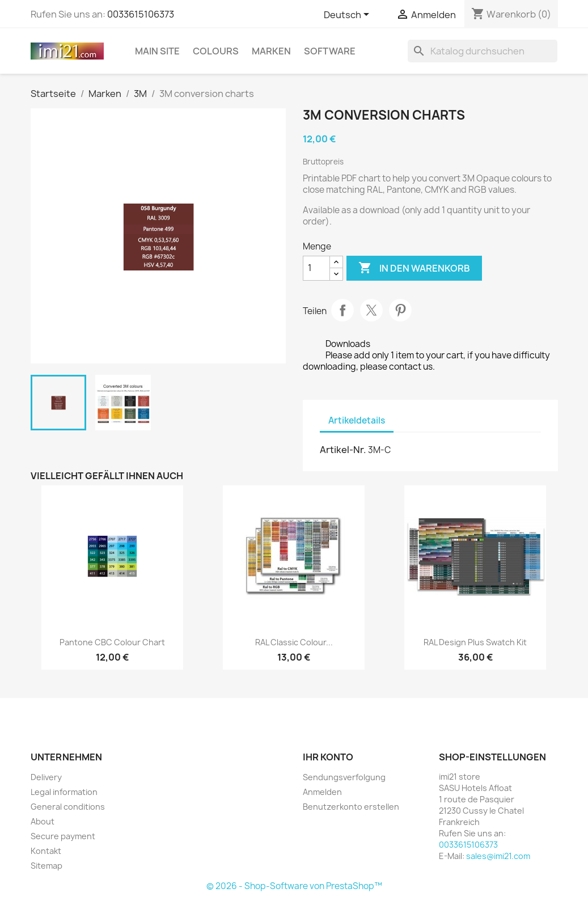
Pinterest (400, 310)
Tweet (371, 310)
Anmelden (322, 792)
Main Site (157, 51)
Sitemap (46, 866)
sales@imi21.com (498, 856)
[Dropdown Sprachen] (348, 15)
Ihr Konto (328, 757)
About (43, 821)
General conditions (68, 807)
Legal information (64, 792)
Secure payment (63, 836)
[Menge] (316, 268)
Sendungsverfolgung (344, 777)
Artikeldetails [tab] (357, 420)
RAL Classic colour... (294, 642)
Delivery (46, 777)
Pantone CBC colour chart (112, 642)
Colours (216, 51)
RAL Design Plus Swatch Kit (475, 642)
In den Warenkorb (414, 268)
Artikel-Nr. (343, 450)
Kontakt (46, 851)
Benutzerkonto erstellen (351, 807)
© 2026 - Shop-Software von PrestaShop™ (294, 886)
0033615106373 (141, 14)
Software (330, 51)
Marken (271, 51)
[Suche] (483, 51)
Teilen (342, 310)
